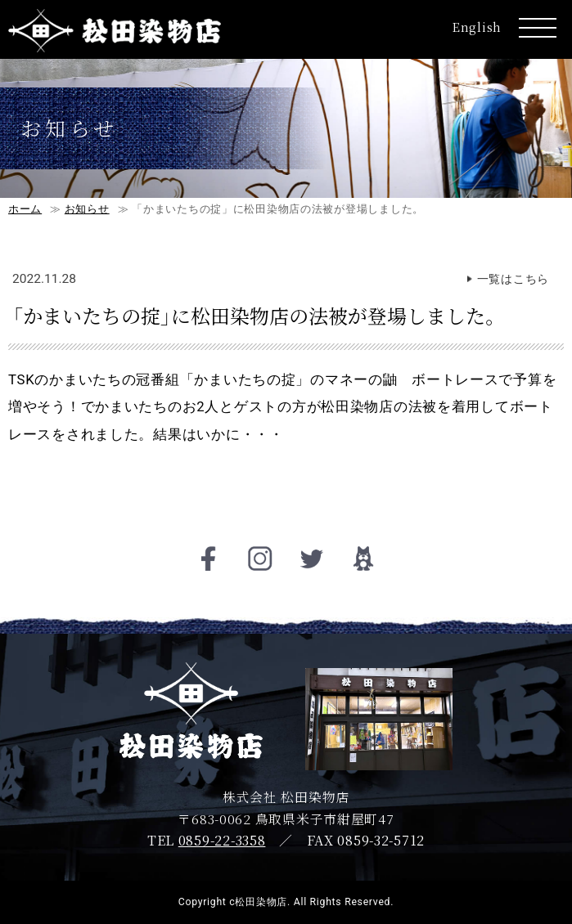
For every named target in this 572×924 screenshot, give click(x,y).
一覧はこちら (513, 279)
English (477, 27)
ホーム (25, 209)
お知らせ (87, 209)
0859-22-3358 (222, 840)
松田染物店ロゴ (115, 32)
